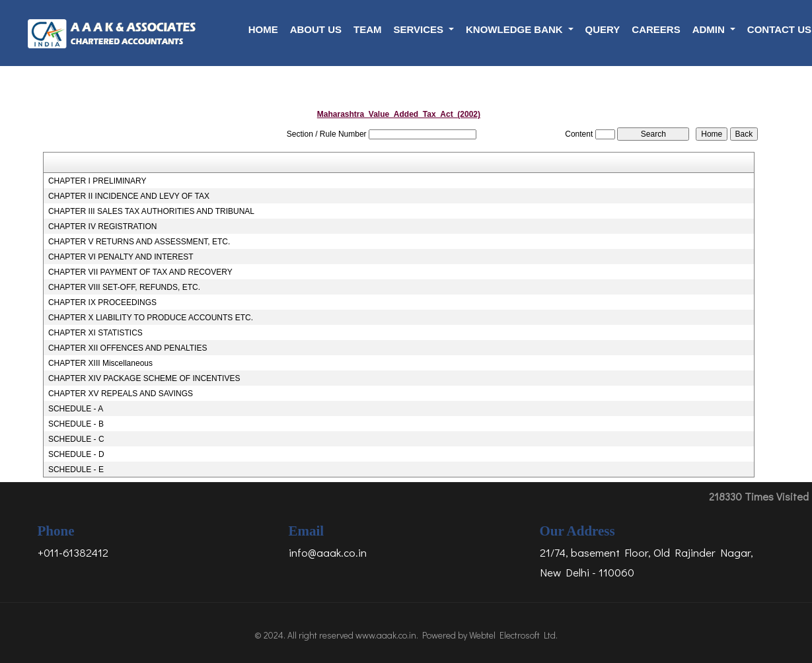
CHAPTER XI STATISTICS (95, 333)
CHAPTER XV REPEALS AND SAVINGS (121, 394)
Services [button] (420, 29)
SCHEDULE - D (76, 454)
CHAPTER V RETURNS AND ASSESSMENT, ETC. (139, 242)
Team (368, 29)
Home (263, 29)
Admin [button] (710, 29)
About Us (316, 29)
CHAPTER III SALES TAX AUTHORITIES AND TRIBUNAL (151, 211)
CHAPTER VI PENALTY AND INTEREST (121, 257)
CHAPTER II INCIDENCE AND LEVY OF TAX (129, 196)
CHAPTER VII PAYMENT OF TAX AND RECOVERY (140, 272)
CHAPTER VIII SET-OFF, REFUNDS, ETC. (124, 287)
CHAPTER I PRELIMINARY (97, 181)
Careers (656, 29)
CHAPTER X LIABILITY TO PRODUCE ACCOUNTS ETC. (151, 318)
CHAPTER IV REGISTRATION (102, 227)
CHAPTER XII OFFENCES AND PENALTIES (128, 348)
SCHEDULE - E (76, 470)
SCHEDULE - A (76, 409)
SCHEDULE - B (76, 424)
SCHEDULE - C (76, 439)
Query (603, 29)
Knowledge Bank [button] (516, 29)
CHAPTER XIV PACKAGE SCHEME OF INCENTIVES (144, 378)
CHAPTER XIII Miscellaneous (100, 363)
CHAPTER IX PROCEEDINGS (102, 302)
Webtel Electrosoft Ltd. (513, 635)
